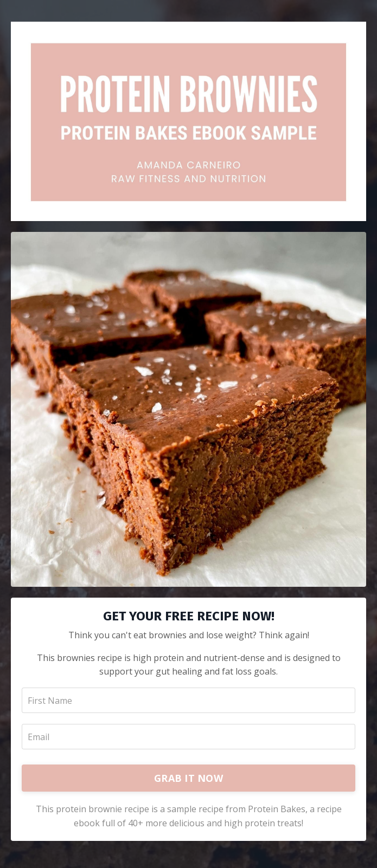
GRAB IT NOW (188, 778)
